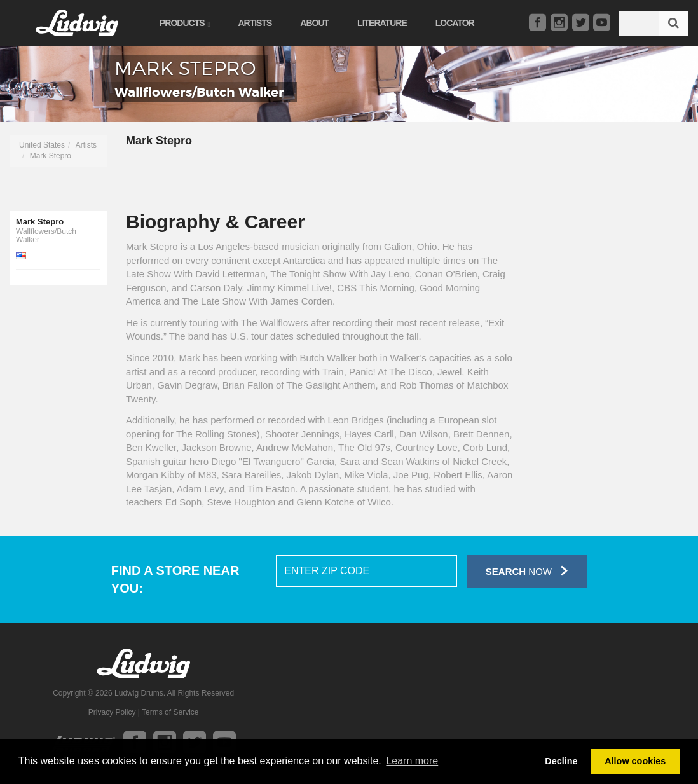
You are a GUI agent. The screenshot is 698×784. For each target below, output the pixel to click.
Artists (255, 23)
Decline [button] (561, 761)
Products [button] (184, 23)
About (314, 23)
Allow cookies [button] (635, 761)
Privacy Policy (112, 712)
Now (527, 571)
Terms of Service (170, 712)
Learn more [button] (412, 761)
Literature (382, 23)
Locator (455, 23)
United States (42, 145)
